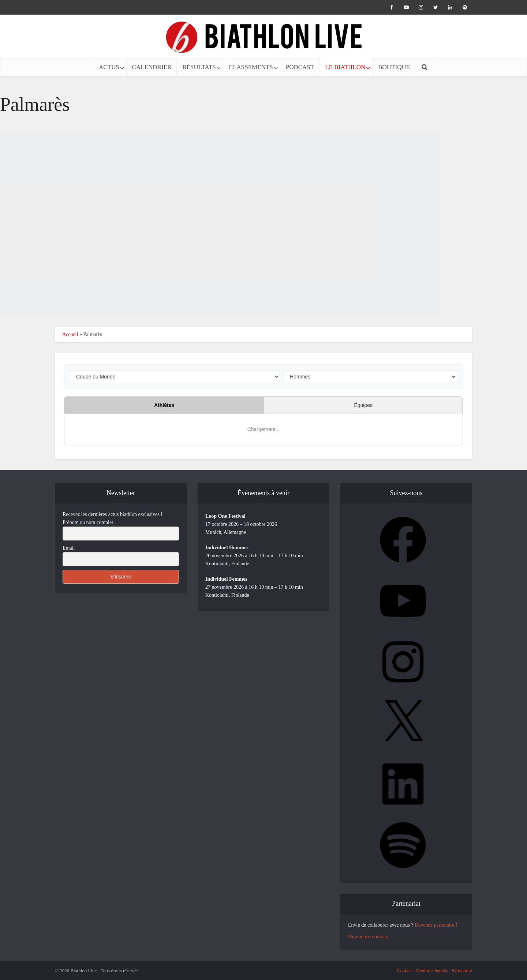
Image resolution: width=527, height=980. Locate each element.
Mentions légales (431, 970)
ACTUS (109, 67)
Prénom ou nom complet (88, 522)
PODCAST (300, 67)
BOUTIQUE (394, 67)
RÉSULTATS (199, 67)
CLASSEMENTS (251, 67)
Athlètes (164, 405)
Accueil (70, 334)
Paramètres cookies (368, 937)
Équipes (363, 405)
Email (69, 548)
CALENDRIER (152, 67)
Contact (404, 970)
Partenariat (462, 970)
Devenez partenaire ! (436, 925)
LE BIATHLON (345, 67)
